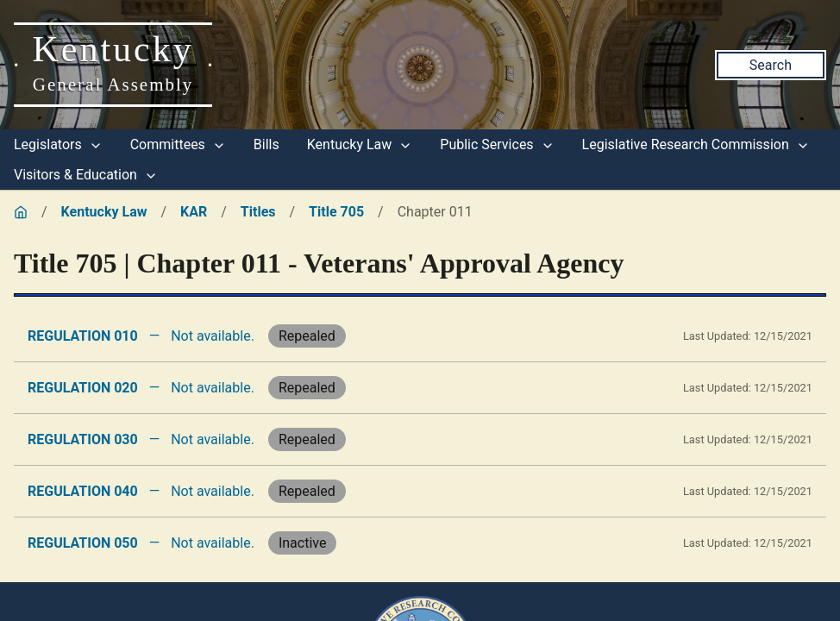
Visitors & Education (86, 175)
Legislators (58, 144)
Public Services (497, 144)
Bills (266, 144)
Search (771, 65)
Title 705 (336, 212)
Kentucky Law (360, 144)
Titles (258, 212)
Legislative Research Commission (696, 144)
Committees (178, 144)
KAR (194, 212)
